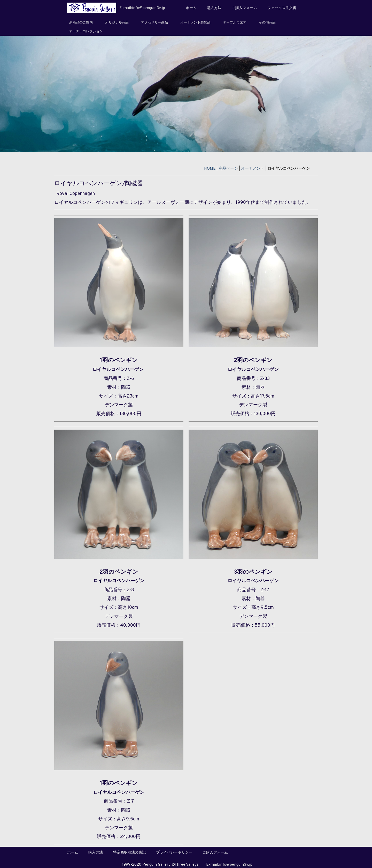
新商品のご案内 (81, 23)
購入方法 (214, 8)
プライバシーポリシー (174, 853)
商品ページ (228, 169)
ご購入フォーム (244, 8)
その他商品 (267, 23)
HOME (210, 169)
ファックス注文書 (282, 8)
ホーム (191, 8)
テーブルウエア (235, 23)
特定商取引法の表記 (129, 853)
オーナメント (253, 169)
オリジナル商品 (117, 23)
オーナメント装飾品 (195, 23)
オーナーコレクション (86, 32)
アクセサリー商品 (154, 23)
